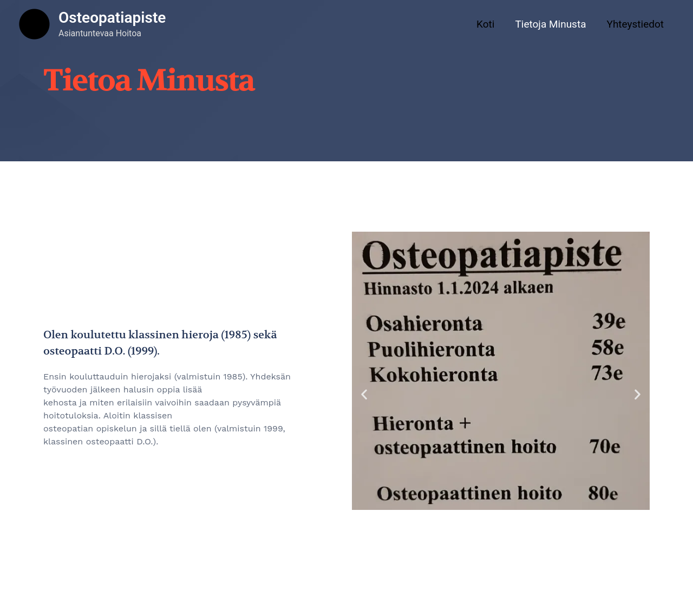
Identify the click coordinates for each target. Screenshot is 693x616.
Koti (485, 24)
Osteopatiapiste (112, 18)
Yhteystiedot (635, 24)
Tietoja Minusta (550, 24)
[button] (364, 394)
